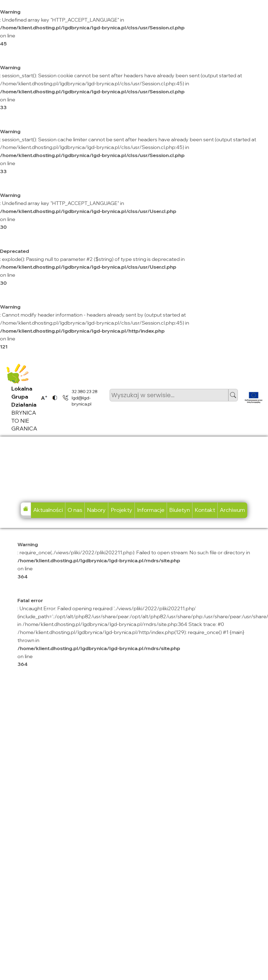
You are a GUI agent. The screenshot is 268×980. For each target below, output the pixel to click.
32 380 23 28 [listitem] (85, 391)
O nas (75, 510)
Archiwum (232, 510)
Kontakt (205, 510)
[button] (233, 395)
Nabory (96, 510)
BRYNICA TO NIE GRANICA (24, 408)
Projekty (122, 510)
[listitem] (42, 398)
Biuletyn (180, 510)
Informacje (151, 510)
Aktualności (48, 510)
